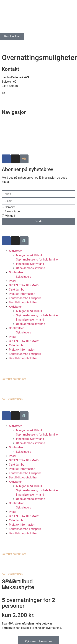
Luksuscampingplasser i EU (19, 133)
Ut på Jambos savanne (30, 268)
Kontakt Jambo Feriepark (25, 298)
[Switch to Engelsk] (5, 44)
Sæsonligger (13, 211)
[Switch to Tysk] (12, 44)
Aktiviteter (15, 251)
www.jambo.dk (11, 101)
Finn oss (7, 120)
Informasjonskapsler (15, 146)
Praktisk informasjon (22, 294)
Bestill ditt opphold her (23, 302)
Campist (10, 207)
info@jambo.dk (11, 97)
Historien (7, 138)
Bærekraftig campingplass (18, 129)
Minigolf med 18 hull (29, 255)
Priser (13, 281)
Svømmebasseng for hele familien (38, 260)
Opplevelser (16, 272)
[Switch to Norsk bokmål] (18, 44)
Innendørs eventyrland (30, 264)
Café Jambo (17, 290)
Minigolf (10, 216)
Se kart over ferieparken (17, 125)
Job (4, 142)
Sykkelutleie (24, 277)
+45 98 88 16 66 (17, 93)
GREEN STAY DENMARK (24, 285)
